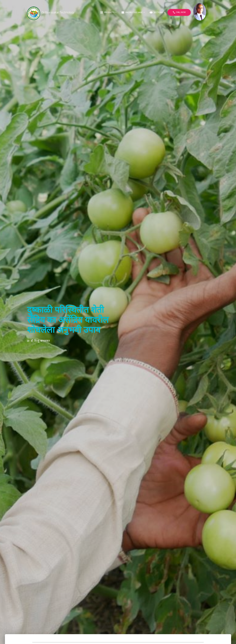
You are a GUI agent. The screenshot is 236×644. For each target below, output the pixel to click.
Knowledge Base (132, 12)
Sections (156, 12)
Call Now (179, 12)
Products (107, 12)
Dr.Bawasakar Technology (51, 12)
